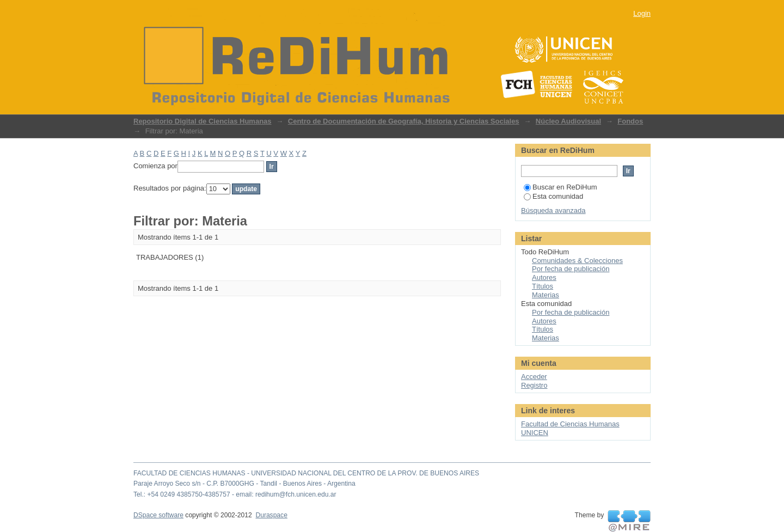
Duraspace (271, 515)
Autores (544, 277)
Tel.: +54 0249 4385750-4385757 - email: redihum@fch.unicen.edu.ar (235, 494)
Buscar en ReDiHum (561, 187)
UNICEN (535, 433)
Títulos (543, 286)
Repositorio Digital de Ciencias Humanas (203, 121)
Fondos (630, 121)
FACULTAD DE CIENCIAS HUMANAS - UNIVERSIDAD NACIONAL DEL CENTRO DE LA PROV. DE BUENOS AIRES (306, 473)
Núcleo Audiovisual (568, 121)
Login (642, 13)
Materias (546, 295)
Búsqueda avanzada (553, 210)
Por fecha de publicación (571, 269)
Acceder (534, 377)
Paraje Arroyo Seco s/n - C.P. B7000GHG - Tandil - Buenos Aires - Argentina (244, 484)
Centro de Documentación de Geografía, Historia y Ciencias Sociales (404, 121)
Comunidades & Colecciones (577, 261)
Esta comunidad (553, 196)
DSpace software (158, 515)
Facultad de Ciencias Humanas (570, 424)
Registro (534, 385)
